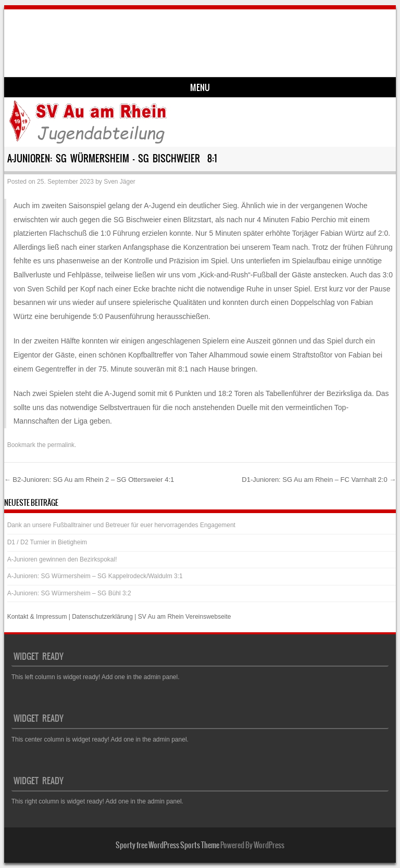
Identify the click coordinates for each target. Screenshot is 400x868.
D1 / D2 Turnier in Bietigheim (47, 542)
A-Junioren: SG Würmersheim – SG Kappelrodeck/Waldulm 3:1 (95, 576)
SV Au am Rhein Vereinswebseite (185, 617)
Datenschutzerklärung (102, 617)
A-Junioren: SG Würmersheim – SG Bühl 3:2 (69, 593)
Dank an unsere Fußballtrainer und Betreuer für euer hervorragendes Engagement (121, 525)
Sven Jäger (120, 182)
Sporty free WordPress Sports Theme (167, 845)
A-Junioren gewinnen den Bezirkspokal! (62, 559)
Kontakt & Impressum (37, 617)
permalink (61, 445)
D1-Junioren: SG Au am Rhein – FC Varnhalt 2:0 (319, 480)
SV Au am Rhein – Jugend (99, 35)
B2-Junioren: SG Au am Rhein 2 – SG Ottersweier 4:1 (89, 480)
